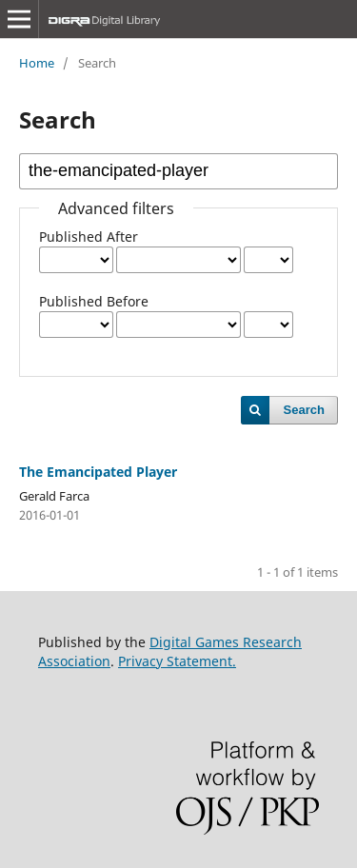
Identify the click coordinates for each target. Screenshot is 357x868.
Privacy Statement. (177, 661)
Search (304, 410)
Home (37, 63)
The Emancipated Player (98, 472)
